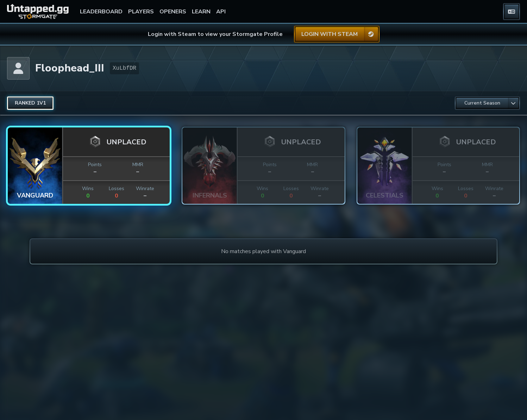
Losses (117, 189)
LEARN (201, 12)
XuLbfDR (124, 68)
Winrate (145, 189)
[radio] (30, 103)
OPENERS (173, 12)
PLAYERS (141, 12)
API (221, 12)
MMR (138, 165)
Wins (88, 189)
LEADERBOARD (101, 12)
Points (95, 165)
